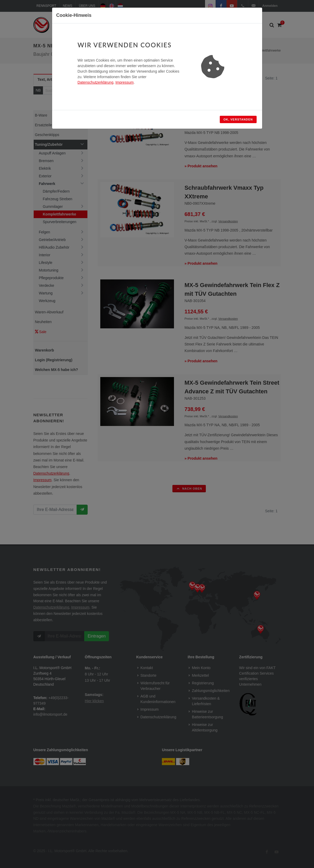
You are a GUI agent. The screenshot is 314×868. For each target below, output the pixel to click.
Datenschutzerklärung (96, 82)
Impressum (124, 82)
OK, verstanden (238, 119)
